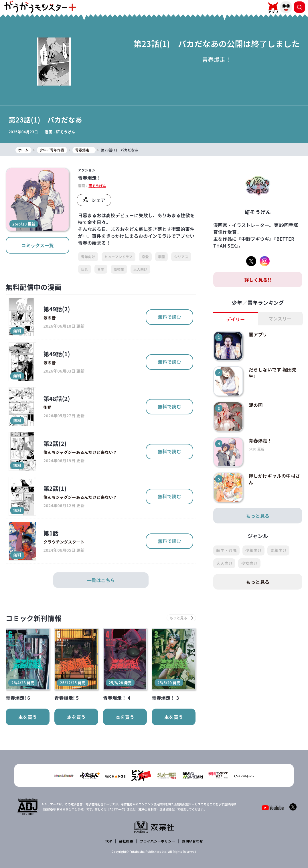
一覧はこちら (101, 580)
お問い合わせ (192, 841)
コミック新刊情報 (34, 618)
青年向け (88, 257)
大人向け (140, 269)
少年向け (253, 550)
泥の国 (256, 405)
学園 (162, 257)
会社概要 (126, 841)
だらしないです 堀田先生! (273, 373)
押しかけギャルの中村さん (275, 479)
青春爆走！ (260, 440)
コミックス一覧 (37, 245)
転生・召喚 (226, 550)
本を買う (28, 717)
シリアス (181, 257)
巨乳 (85, 269)
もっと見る (258, 516)
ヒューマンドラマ (119, 257)
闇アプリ (258, 334)
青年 (101, 269)
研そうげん (66, 132)
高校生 (119, 269)
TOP (109, 841)
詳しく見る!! (258, 280)
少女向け (249, 563)
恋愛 (145, 257)
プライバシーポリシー (158, 841)
